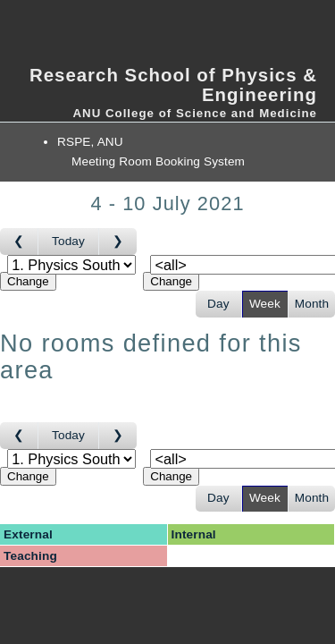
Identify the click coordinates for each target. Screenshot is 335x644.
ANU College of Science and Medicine (195, 113)
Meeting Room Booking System (158, 161)
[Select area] (71, 265)
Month (312, 304)
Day (218, 304)
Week (265, 304)
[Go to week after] (118, 241)
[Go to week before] (19, 241)
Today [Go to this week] (68, 241)
